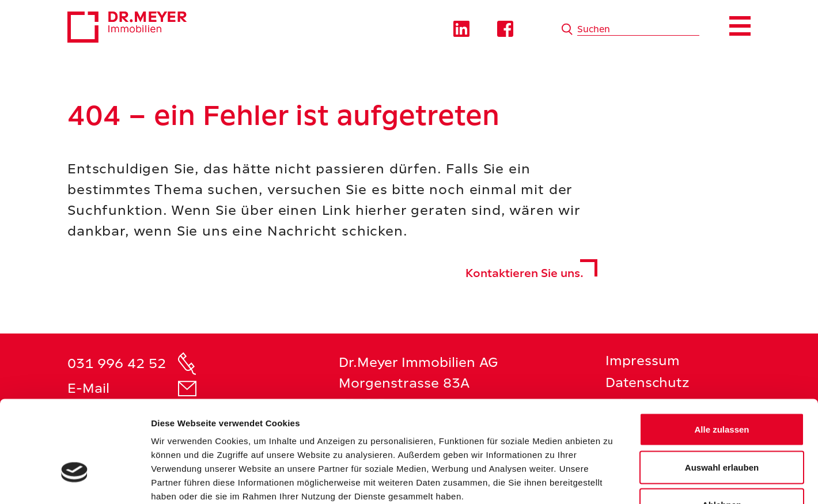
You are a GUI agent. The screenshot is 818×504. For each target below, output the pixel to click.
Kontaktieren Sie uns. (524, 273)
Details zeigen (613, 481)
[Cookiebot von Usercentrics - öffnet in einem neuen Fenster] (75, 482)
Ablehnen (722, 428)
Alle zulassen (722, 353)
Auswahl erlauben (722, 391)
